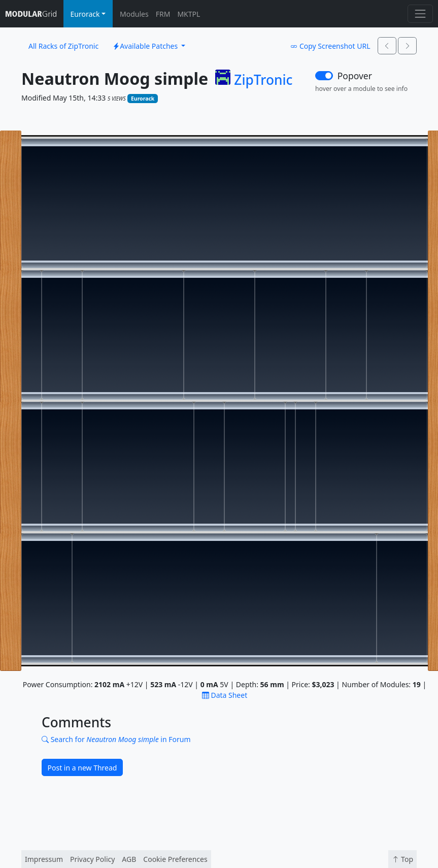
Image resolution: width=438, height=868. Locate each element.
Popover (355, 76)
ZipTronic (263, 80)
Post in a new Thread (82, 768)
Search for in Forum (116, 739)
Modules (134, 14)
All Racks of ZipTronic (63, 46)
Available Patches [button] (146, 46)
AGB (129, 859)
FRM (163, 14)
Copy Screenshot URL (330, 46)
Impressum (44, 859)
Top (402, 859)
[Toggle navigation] (420, 13)
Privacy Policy (92, 859)
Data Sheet (225, 695)
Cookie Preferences (175, 859)
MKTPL (189, 14)
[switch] (324, 76)
